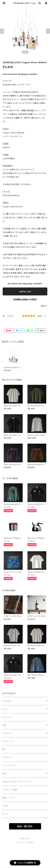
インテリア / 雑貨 (10, 790)
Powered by (25, 843)
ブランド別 (6, 701)
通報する (44, 306)
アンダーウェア (8, 741)
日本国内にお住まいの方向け (25, 299)
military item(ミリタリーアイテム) (17, 782)
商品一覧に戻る (25, 826)
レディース (6, 717)
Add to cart (25, 291)
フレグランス (7, 757)
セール (5, 814)
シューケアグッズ (9, 766)
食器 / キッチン (9, 798)
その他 (5, 806)
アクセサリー (7, 733)
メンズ (5, 709)
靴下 (4, 749)
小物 (4, 725)
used (4, 774)
